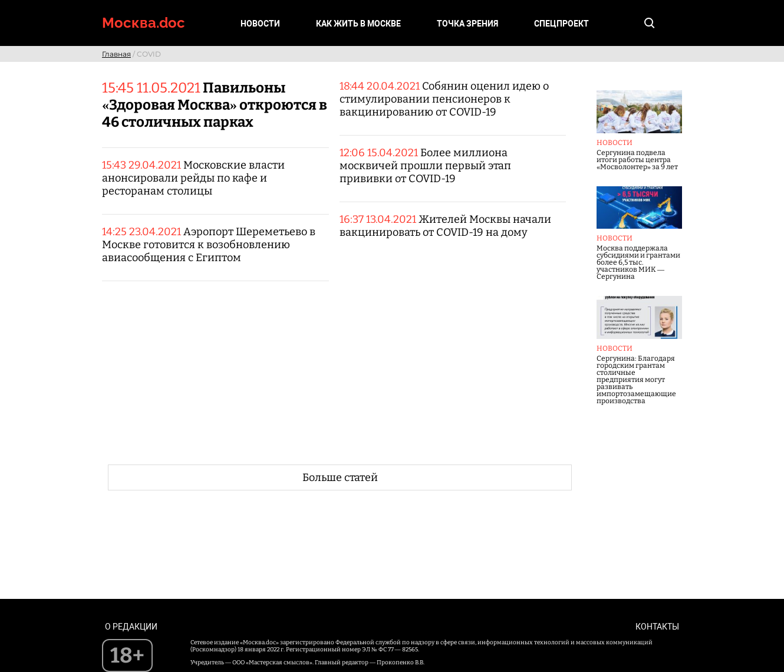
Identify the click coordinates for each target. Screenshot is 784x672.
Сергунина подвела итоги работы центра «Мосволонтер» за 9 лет (637, 160)
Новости (260, 24)
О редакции (131, 627)
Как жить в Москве (358, 24)
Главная (116, 54)
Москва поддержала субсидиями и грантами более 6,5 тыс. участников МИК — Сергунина (638, 262)
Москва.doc (144, 23)
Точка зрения (467, 24)
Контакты (657, 627)
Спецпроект (561, 24)
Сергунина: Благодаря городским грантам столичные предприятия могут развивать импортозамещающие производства (636, 380)
